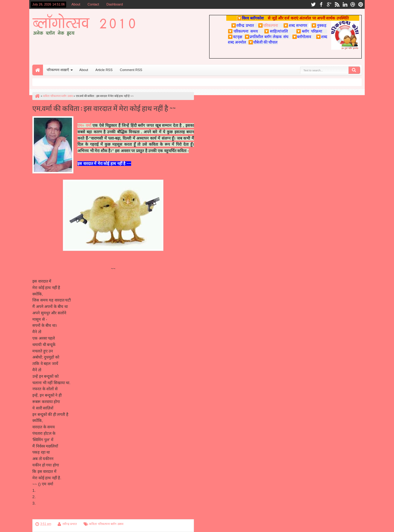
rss (337, 4)
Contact (93, 4)
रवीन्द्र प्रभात (70, 524)
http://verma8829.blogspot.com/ (64, 503)
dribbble (353, 4)
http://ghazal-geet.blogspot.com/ (65, 490)
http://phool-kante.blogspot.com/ (65, 497)
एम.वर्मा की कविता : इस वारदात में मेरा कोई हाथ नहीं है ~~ (104, 108)
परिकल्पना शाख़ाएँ (58, 70)
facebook (321, 4)
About (76, 4)
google (329, 4)
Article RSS (104, 70)
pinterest (361, 4)
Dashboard (115, 4)
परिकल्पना (268, 25)
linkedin (345, 4)
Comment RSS (131, 70)
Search (354, 70)
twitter (313, 4)
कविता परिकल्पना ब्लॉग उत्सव (106, 524)
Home (38, 70)
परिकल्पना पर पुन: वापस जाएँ (53, 516)
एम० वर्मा (84, 125)
